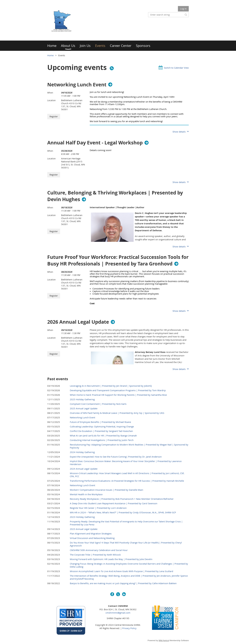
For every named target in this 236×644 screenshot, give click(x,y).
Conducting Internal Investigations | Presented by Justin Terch (102, 440)
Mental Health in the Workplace (86, 494)
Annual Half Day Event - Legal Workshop (95, 143)
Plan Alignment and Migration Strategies (91, 534)
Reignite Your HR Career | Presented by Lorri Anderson (98, 508)
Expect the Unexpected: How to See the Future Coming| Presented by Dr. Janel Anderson (116, 457)
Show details (179, 132)
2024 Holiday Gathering (82, 452)
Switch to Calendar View (176, 68)
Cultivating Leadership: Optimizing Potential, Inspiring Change (102, 426)
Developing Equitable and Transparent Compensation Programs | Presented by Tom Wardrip (118, 390)
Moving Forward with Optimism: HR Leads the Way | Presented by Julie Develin (111, 559)
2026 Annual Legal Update (78, 322)
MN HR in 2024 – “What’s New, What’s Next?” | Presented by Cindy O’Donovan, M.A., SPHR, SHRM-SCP (123, 512)
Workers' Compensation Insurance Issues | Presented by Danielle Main (106, 490)
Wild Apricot (164, 640)
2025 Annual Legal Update (84, 408)
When (50, 93)
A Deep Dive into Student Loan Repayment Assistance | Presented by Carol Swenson (114, 503)
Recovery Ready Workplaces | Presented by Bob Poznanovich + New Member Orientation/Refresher (122, 499)
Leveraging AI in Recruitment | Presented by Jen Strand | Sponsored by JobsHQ (111, 386)
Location (51, 100)
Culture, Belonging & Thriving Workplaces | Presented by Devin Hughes (115, 196)
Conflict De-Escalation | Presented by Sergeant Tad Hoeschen (101, 431)
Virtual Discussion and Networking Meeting (92, 538)
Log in (183, 9)
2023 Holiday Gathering (82, 517)
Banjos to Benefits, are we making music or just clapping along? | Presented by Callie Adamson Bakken (123, 583)
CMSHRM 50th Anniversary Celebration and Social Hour (99, 550)
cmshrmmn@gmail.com (118, 613)
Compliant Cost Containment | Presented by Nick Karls (98, 404)
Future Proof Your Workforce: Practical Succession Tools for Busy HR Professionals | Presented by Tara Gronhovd (118, 260)
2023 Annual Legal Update (84, 529)
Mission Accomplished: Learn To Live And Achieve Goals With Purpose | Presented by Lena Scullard (121, 571)
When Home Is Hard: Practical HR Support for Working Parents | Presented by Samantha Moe (118, 395)
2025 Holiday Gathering (82, 399)
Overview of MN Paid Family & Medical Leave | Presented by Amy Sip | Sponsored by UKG (117, 413)
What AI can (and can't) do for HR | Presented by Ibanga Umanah (103, 436)
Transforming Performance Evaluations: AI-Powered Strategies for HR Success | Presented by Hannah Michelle (127, 481)
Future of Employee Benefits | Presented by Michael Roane (100, 422)
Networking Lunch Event (77, 85)
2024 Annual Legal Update (84, 469)
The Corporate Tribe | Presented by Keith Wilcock (95, 555)
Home (50, 55)
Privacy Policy (129, 628)
